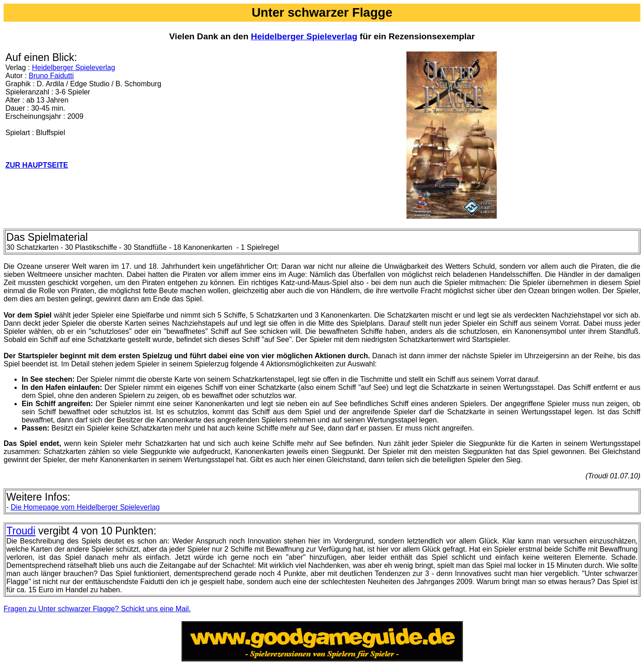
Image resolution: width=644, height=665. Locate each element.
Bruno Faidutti (51, 76)
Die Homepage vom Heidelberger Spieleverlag (85, 507)
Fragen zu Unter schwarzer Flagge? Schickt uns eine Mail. (97, 609)
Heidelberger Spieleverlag (304, 36)
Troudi (21, 531)
